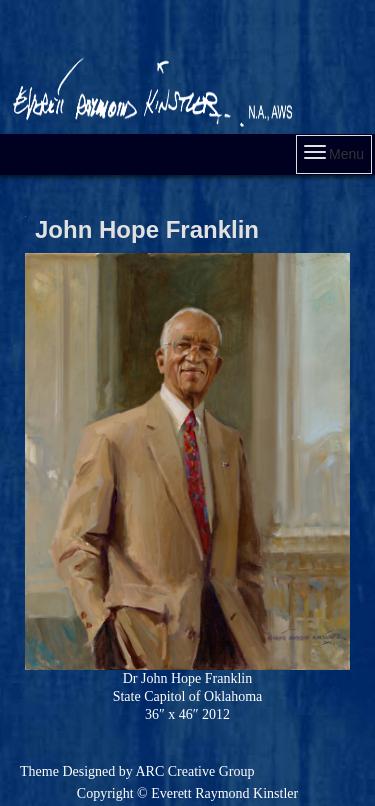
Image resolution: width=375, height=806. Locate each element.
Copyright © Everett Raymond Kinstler (187, 793)
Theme (39, 771)
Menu (334, 153)
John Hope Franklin (147, 229)
